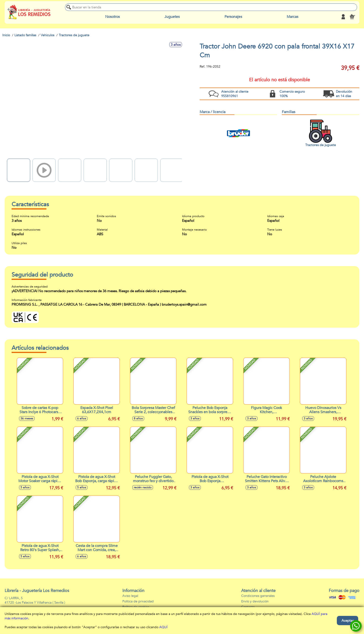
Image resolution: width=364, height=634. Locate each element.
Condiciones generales (258, 596)
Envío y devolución (255, 601)
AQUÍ (163, 627)
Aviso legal (130, 596)
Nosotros (112, 17)
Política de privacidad (138, 601)
